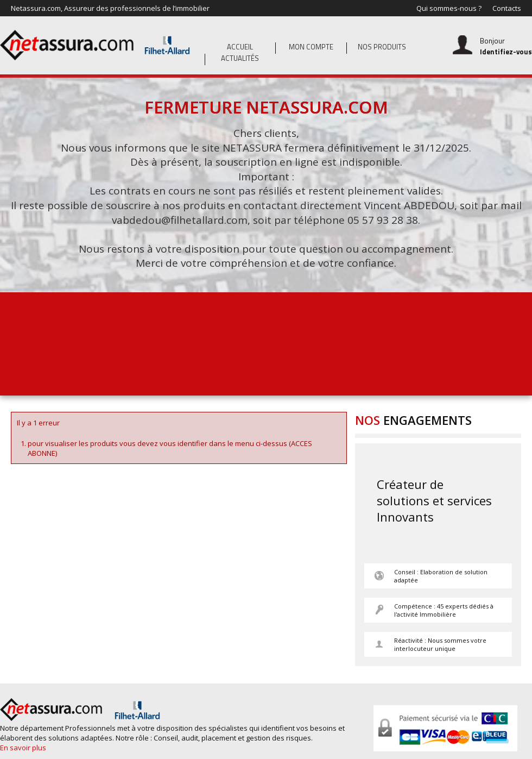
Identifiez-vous (506, 52)
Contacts (507, 8)
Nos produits (382, 47)
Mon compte (311, 47)
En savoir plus (23, 748)
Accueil (240, 47)
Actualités (240, 58)
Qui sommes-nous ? (449, 8)
